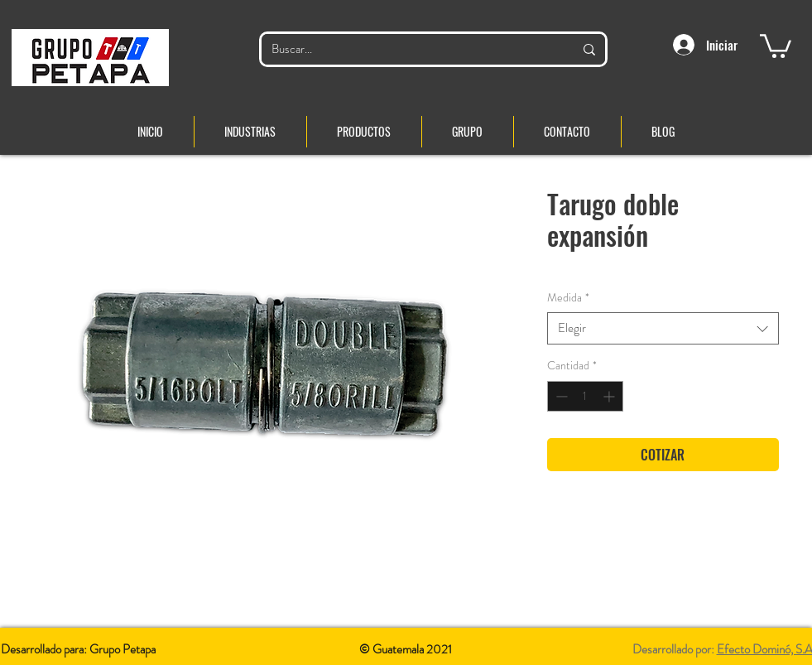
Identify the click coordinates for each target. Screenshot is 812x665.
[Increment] (610, 396)
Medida (568, 298)
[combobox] (663, 328)
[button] (776, 45)
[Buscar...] (410, 49)
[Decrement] (560, 396)
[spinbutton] (585, 396)
